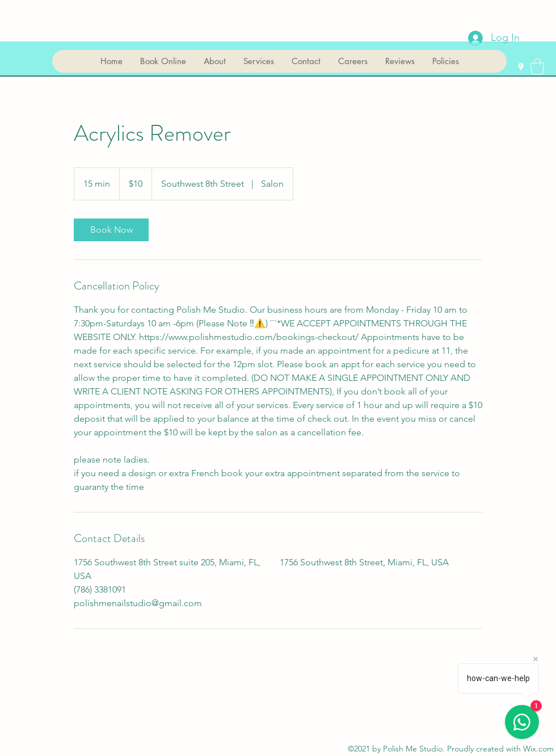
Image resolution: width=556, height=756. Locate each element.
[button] (537, 67)
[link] (111, 230)
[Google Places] (521, 67)
